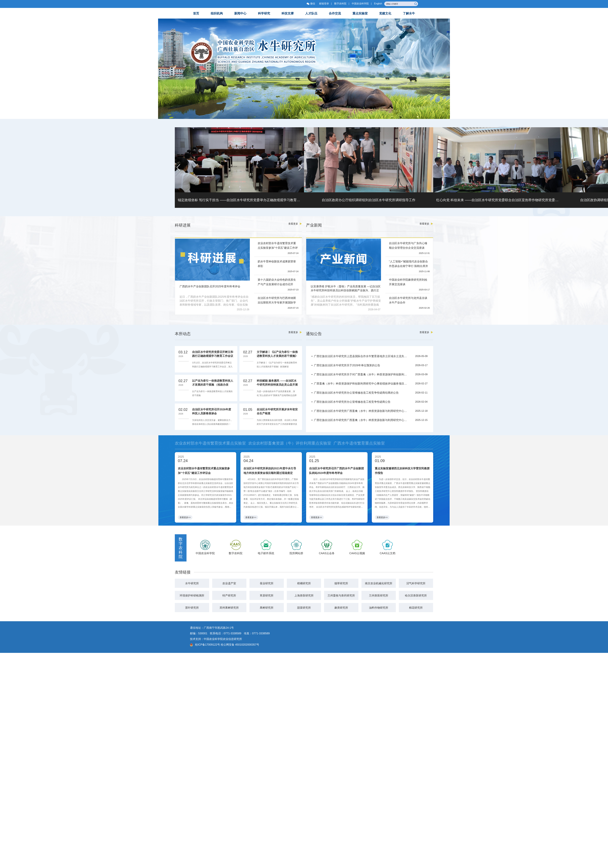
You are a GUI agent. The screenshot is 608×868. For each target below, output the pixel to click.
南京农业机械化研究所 (379, 583)
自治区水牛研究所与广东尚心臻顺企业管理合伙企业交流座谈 (408, 246)
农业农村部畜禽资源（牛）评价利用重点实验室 (290, 443)
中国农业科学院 (360, 4)
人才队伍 (311, 13)
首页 (196, 13)
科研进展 (183, 225)
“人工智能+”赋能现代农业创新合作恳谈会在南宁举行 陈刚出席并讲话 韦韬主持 (408, 264)
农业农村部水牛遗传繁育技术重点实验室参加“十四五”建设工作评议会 (278, 246)
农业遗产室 (229, 583)
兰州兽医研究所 (379, 596)
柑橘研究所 (304, 583)
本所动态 (183, 334)
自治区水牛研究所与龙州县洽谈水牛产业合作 (408, 300)
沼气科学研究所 (416, 583)
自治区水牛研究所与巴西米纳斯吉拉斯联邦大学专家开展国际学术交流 (277, 301)
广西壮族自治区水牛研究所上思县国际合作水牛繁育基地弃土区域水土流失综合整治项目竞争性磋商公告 (362, 356)
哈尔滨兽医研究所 (416, 596)
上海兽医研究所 (304, 596)
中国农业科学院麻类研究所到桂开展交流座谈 (408, 282)
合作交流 (335, 13)
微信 (311, 4)
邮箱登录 (324, 4)
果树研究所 (267, 608)
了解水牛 (409, 13)
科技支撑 (288, 13)
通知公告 (314, 334)
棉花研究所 (416, 608)
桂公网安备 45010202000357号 (240, 645)
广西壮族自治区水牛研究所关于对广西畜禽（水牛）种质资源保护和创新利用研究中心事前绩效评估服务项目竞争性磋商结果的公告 (362, 374)
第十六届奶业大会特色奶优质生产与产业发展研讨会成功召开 (277, 282)
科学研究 (264, 13)
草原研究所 (267, 596)
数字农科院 (340, 4)
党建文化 (385, 13)
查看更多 (295, 224)
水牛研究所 (192, 583)
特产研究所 (229, 596)
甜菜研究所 (304, 608)
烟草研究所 (341, 583)
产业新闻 (314, 225)
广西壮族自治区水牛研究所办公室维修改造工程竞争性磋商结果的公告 (356, 393)
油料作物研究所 (379, 608)
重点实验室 (360, 13)
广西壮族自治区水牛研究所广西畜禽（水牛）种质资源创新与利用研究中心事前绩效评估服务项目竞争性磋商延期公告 (362, 411)
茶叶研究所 (192, 608)
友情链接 (183, 572)
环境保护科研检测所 (192, 596)
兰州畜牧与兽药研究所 (341, 596)
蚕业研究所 (267, 583)
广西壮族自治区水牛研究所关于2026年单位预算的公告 (347, 365)
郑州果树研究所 (229, 608)
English (378, 4)
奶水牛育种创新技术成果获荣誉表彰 (277, 264)
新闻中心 (240, 13)
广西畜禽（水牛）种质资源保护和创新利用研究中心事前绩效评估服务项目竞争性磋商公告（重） (362, 384)
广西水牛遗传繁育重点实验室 (359, 443)
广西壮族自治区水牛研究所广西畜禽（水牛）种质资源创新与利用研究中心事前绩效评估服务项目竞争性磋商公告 (362, 420)
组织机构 (217, 13)
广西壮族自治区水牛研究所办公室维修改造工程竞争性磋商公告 (352, 402)
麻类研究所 (341, 608)
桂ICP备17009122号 (207, 645)
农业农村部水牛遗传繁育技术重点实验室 (210, 443)
